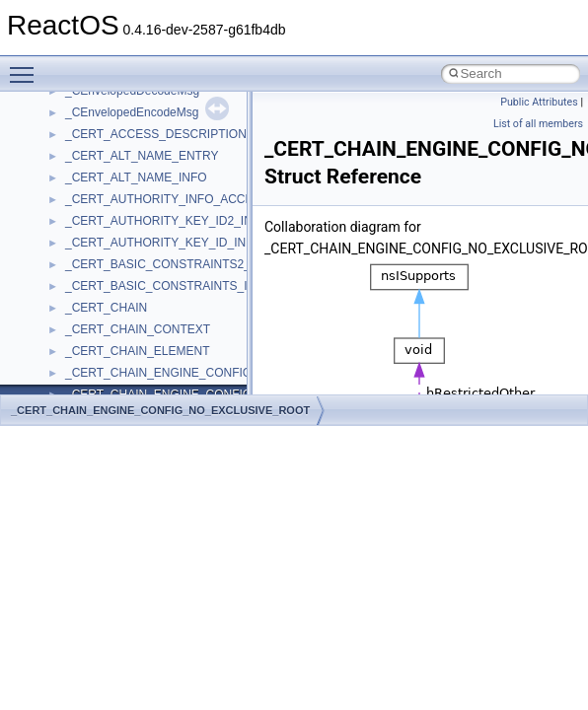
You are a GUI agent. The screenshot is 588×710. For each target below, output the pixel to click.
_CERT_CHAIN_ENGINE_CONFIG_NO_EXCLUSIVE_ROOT (160, 410)
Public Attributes (539, 102)
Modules (56, 152)
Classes (55, 195)
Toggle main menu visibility (27, 66)
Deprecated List (75, 130)
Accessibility (97, 304)
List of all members (538, 124)
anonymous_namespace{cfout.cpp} (157, 369)
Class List (75, 217)
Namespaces (68, 174)
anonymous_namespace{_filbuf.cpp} (160, 325)
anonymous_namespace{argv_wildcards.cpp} (184, 347)
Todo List (57, 108)
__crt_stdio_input (110, 239)
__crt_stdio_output (114, 260)
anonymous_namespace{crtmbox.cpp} (166, 390)
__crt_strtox (96, 282)
